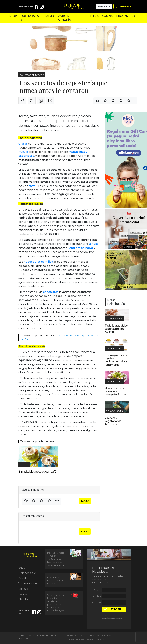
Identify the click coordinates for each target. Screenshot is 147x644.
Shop (13, 16)
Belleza (92, 16)
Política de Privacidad (77, 635)
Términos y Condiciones (100, 635)
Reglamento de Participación (80, 639)
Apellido (96, 603)
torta (32, 186)
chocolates (50, 292)
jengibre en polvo (81, 248)
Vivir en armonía (29, 584)
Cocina (107, 16)
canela (93, 244)
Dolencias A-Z (27, 573)
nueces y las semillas (38, 262)
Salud (49, 16)
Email (97, 590)
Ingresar (123, 6)
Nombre (97, 596)
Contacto (100, 639)
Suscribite (104, 6)
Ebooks (122, 16)
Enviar (85, 501)
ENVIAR (116, 609)
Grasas (23, 144)
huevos (24, 152)
